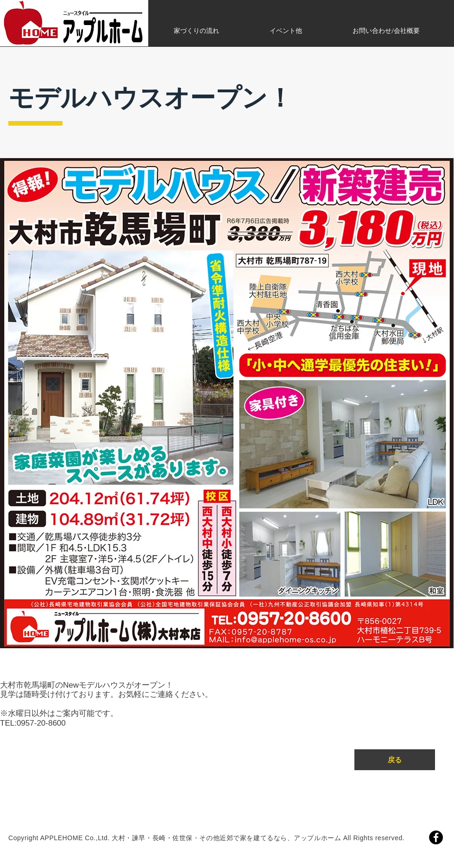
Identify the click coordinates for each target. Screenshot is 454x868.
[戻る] (395, 760)
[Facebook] (436, 837)
